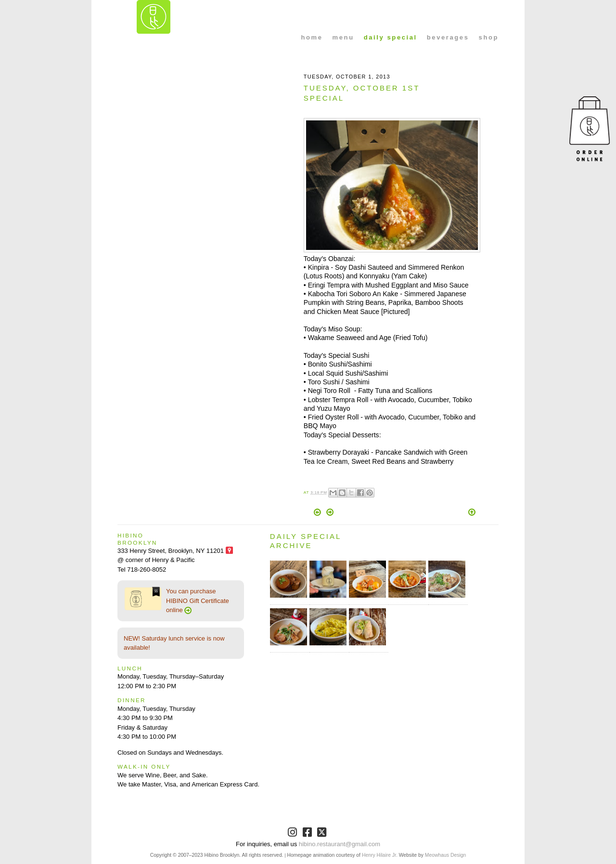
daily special (391, 37)
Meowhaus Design (445, 855)
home (312, 37)
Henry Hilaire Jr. (380, 855)
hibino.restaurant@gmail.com (340, 844)
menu (343, 37)
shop (489, 37)
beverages (448, 37)
